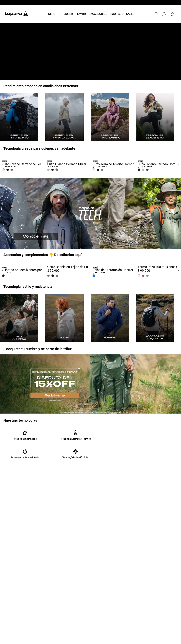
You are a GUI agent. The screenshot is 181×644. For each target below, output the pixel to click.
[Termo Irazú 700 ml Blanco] (158, 270)
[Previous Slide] (3, 165)
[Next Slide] (178, 165)
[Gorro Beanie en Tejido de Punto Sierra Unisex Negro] (68, 270)
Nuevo (5, 162)
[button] (156, 14)
